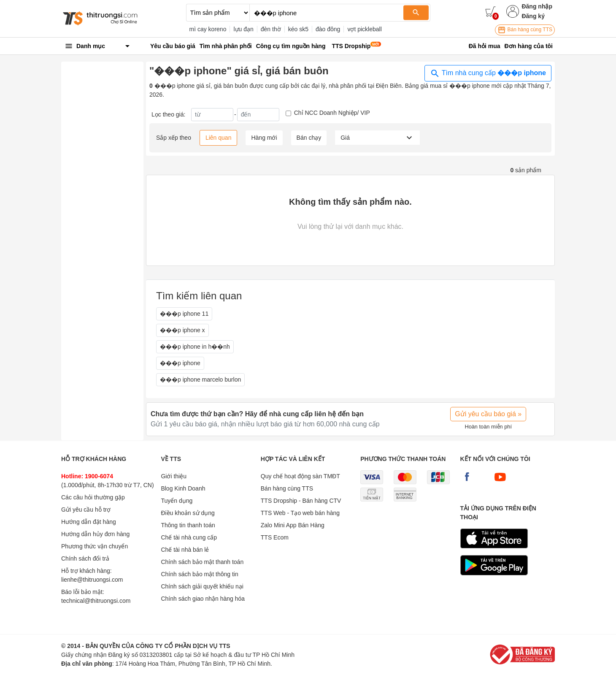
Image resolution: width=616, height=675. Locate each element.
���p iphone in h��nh (195, 347)
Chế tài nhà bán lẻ (185, 550)
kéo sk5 (298, 29)
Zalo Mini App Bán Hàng (293, 525)
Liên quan (219, 138)
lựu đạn (243, 29)
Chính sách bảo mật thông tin (199, 574)
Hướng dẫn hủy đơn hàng (95, 534)
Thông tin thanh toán (188, 525)
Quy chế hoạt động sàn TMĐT (300, 476)
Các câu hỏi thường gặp (93, 497)
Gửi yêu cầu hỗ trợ (86, 510)
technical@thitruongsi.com (96, 601)
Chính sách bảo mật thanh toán (202, 562)
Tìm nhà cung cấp (488, 73)
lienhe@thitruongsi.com (92, 580)
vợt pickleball (364, 29)
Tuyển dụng (177, 501)
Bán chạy (309, 138)
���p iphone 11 (184, 314)
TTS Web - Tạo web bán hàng (300, 513)
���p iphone (180, 363)
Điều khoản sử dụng (188, 513)
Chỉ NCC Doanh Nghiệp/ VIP (332, 113)
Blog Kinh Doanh (183, 488)
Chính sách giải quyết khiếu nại (202, 586)
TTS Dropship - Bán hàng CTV (301, 501)
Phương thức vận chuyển (95, 546)
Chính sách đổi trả (85, 558)
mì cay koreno (208, 29)
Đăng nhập (537, 6)
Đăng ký (533, 16)
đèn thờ (271, 29)
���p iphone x (182, 330)
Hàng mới (264, 138)
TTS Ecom (275, 537)
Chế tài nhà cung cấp (189, 537)
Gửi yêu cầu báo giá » (488, 414)
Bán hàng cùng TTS (525, 30)
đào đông (328, 29)
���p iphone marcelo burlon (200, 380)
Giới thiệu (174, 476)
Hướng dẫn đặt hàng (89, 522)
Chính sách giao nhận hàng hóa (203, 599)
